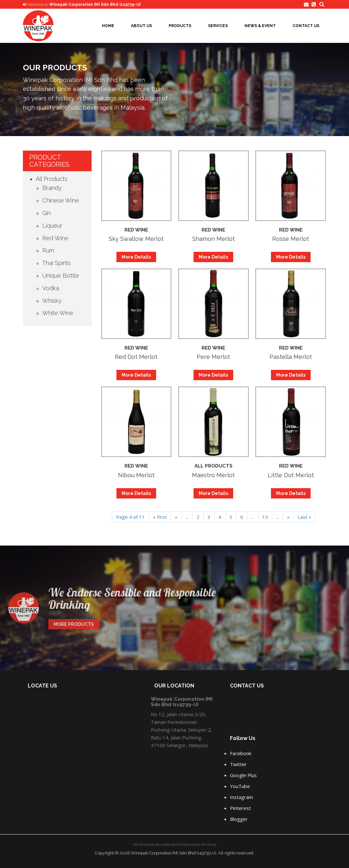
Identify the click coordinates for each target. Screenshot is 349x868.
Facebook (241, 753)
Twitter (238, 764)
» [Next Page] (288, 517)
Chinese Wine (61, 200)
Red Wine (55, 238)
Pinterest (240, 808)
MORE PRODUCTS (71, 624)
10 (265, 517)
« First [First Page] (160, 517)
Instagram (241, 797)
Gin (46, 213)
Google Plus (243, 775)
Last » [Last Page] (304, 517)
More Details (136, 257)
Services (218, 26)
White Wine (58, 313)
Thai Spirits (56, 263)
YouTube (240, 786)
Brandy (52, 188)
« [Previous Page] (176, 517)
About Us (141, 26)
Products (180, 26)
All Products (52, 179)
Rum (48, 250)
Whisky (52, 301)
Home (108, 26)
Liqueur (52, 226)
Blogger (239, 819)
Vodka (51, 288)
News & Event (260, 26)
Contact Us (306, 26)
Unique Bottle (61, 276)
